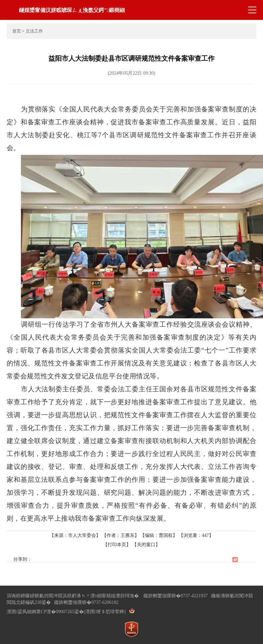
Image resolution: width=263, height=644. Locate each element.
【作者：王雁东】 (121, 535)
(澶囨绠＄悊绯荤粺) (105, 612)
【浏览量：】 (196, 535)
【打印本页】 (117, 545)
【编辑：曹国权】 (159, 535)
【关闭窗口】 (146, 545)
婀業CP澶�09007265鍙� (58, 612)
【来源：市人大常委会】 (76, 535)
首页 (17, 31)
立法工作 (34, 31)
